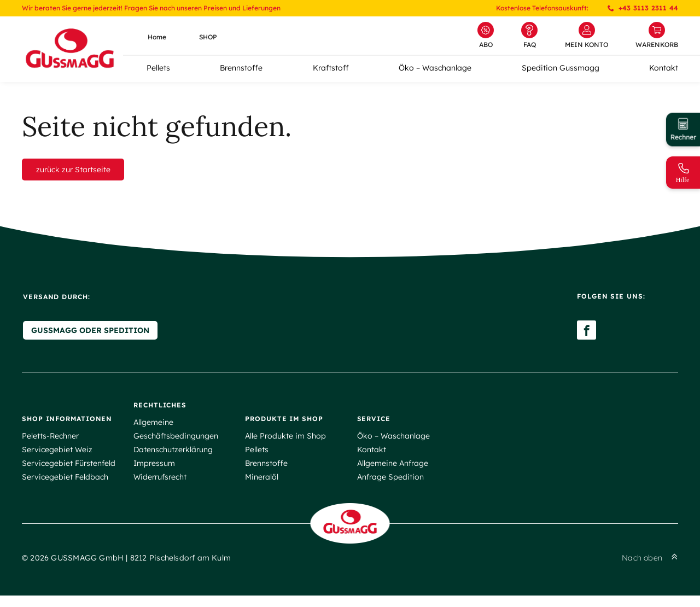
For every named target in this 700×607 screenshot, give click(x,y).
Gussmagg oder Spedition (89, 338)
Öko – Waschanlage (435, 68)
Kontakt (664, 68)
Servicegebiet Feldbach (65, 484)
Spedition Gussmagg (561, 68)
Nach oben (650, 569)
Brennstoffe (241, 68)
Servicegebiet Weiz (57, 457)
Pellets (158, 68)
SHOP (208, 37)
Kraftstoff (331, 68)
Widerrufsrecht (160, 484)
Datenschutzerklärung (173, 457)
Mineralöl (262, 484)
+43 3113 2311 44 (643, 8)
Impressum (154, 470)
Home (157, 37)
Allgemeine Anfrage (393, 470)
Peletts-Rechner (50, 443)
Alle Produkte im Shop (285, 443)
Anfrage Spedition (390, 484)
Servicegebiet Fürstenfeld (69, 470)
